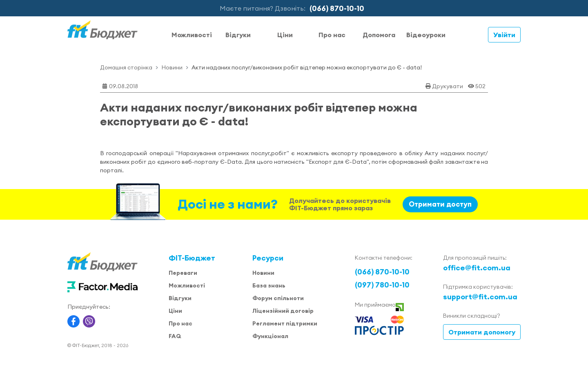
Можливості (192, 35)
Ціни (285, 35)
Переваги (183, 273)
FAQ (175, 336)
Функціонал (270, 336)
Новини (172, 67)
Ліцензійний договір (283, 311)
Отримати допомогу (482, 332)
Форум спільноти (278, 298)
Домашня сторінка (126, 67)
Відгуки (238, 35)
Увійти (504, 35)
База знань (269, 285)
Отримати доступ (440, 204)
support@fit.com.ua (480, 297)
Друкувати (448, 86)
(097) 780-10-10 (382, 285)
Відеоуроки (426, 35)
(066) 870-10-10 (337, 8)
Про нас (332, 35)
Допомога (379, 35)
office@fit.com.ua (477, 268)
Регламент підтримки (285, 323)
